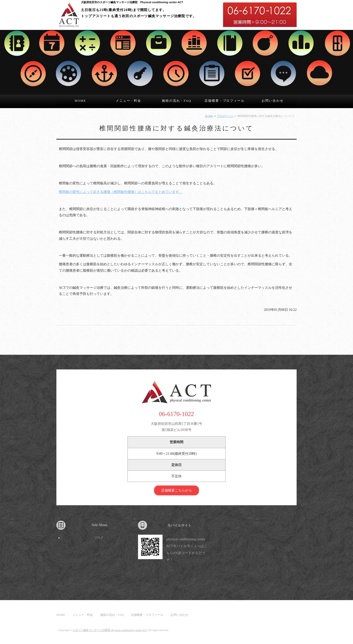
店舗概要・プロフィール (225, 101)
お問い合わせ (273, 101)
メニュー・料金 (129, 101)
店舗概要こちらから (176, 490)
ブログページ (225, 116)
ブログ (99, 538)
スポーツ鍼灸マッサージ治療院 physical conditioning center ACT (110, 630)
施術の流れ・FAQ (177, 101)
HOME (80, 101)
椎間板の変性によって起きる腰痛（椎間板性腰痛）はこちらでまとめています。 (121, 192)
